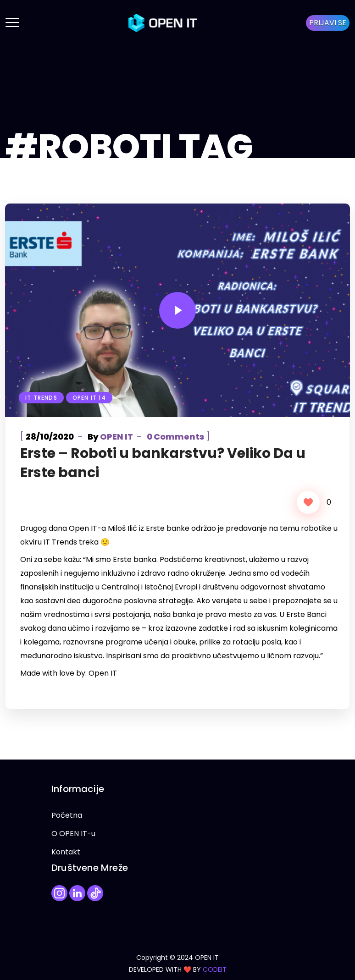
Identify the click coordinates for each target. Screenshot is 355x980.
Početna (67, 815)
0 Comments (175, 437)
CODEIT (215, 969)
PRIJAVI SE (328, 23)
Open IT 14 (89, 398)
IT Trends (41, 398)
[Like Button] (308, 502)
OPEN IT (116, 437)
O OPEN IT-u (73, 834)
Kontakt (66, 852)
